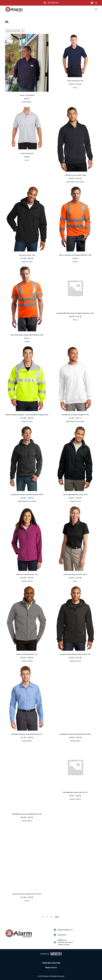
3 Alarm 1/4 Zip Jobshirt (27, 95)
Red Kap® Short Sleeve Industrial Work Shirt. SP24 (75, 734)
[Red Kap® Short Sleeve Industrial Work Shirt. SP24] (75, 698)
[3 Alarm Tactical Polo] (27, 128)
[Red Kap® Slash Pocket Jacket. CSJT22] (75, 767)
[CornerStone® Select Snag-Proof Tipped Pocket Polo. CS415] (75, 288)
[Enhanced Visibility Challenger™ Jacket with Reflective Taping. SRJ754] (27, 379)
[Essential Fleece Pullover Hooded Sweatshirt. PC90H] (27, 458)
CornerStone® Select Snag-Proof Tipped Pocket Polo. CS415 (75, 313)
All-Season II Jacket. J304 (27, 255)
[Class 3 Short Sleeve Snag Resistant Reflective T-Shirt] (27, 299)
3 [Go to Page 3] (51, 917)
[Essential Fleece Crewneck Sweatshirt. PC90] (75, 379)
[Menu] (96, 9)
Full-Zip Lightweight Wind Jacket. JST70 (75, 495)
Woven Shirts (27, 741)
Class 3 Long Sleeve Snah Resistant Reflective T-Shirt (75, 255)
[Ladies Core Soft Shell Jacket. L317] (27, 538)
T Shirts (75, 262)
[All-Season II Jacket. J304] (27, 219)
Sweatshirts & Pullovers (75, 182)
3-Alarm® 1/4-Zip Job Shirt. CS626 (75, 175)
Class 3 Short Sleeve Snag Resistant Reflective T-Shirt (27, 335)
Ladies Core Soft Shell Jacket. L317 (27, 574)
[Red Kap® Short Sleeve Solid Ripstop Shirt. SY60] (27, 778)
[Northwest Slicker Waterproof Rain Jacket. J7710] (75, 618)
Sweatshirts (27, 102)
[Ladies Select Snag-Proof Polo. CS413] (75, 538)
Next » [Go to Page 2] (58, 917)
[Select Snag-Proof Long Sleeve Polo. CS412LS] (27, 858)
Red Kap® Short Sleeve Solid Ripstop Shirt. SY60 (27, 814)
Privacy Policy (51, 968)
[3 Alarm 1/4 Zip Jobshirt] (27, 63)
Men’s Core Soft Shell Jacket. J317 (27, 654)
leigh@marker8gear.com (65, 930)
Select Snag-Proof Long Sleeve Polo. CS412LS (27, 894)
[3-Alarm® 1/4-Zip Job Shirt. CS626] (75, 139)
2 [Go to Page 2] (47, 917)
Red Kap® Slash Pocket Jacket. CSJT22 (75, 792)
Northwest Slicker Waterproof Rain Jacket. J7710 (75, 654)
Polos (75, 88)
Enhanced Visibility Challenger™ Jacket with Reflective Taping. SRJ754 (27, 415)
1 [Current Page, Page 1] (43, 917)
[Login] (96, 3)
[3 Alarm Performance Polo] (75, 56)
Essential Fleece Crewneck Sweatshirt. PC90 (75, 415)
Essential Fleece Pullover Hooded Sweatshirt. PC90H (27, 495)
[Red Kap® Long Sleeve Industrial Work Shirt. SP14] (27, 698)
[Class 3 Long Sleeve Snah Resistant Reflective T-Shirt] (75, 219)
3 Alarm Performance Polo (75, 81)
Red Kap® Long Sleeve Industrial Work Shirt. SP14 (27, 734)
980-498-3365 (53, 3)
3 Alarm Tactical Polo (27, 154)
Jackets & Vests (27, 262)
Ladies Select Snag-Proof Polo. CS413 (75, 574)
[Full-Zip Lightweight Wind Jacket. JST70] (75, 458)
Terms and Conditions (51, 963)
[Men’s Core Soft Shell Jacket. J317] (27, 618)
